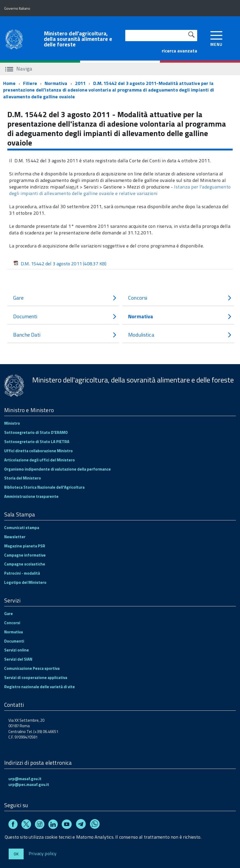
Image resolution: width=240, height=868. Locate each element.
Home (9, 83)
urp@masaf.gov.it (25, 779)
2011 (80, 83)
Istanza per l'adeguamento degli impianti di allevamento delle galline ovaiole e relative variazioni (120, 190)
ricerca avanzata (179, 51)
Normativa (56, 83)
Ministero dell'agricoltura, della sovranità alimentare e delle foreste (78, 39)
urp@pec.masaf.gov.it (29, 785)
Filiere (30, 83)
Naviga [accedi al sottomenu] (19, 69)
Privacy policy (43, 853)
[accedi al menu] (216, 38)
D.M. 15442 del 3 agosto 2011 (60, 264)
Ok (16, 854)
